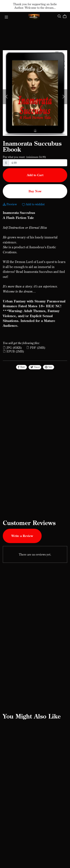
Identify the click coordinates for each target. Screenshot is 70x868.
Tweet (35, 367)
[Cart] (66, 16)
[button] (7, 97)
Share (21, 367)
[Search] (59, 16)
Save (49, 367)
